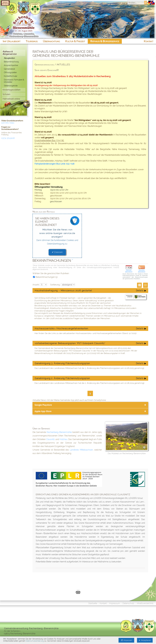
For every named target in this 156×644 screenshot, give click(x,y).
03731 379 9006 (8, 138)
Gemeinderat (9, 69)
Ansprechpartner (11, 65)
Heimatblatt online (11, 99)
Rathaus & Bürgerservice (9, 53)
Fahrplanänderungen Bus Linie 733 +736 (55, 164)
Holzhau (63, 439)
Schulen (6, 94)
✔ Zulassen (57, 252)
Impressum (115, 603)
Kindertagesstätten (12, 90)
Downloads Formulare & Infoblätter (14, 81)
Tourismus (32, 41)
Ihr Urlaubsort (12, 41)
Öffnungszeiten (10, 72)
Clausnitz (50, 439)
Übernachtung (51, 41)
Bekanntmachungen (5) (45, 277)
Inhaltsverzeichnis (145, 603)
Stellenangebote (11, 86)
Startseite (93, 603)
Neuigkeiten (9, 58)
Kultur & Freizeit (75, 41)
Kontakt (103, 603)
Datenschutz (128, 603)
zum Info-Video (8, 123)
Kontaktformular (11, 76)
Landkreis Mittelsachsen (81, 450)
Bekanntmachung (11, 62)
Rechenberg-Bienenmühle (59, 432)
